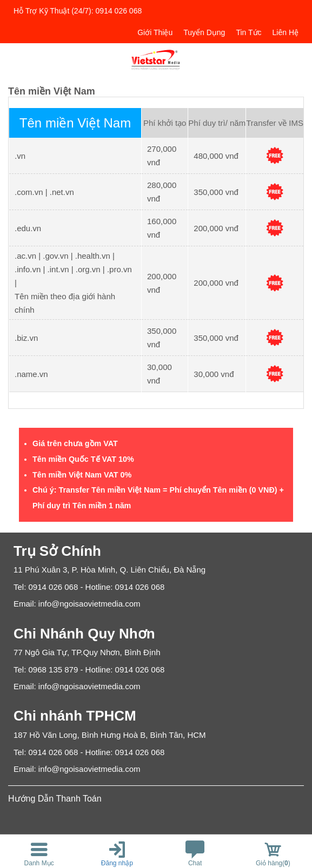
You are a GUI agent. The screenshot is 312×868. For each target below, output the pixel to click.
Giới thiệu (155, 32)
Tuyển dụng (204, 32)
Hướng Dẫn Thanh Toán (55, 799)
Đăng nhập (117, 863)
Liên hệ (286, 32)
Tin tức (248, 32)
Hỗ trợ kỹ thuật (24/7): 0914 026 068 (78, 11)
